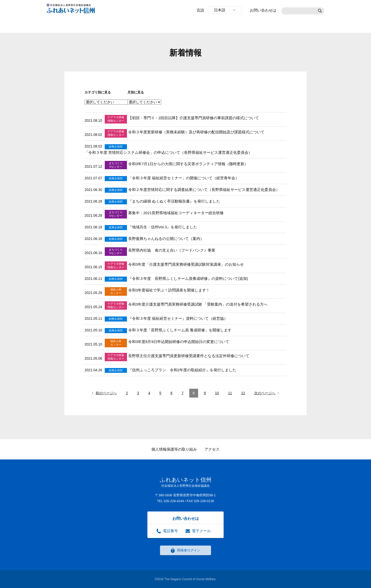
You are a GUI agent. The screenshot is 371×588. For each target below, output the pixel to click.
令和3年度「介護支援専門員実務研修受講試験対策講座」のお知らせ (186, 264)
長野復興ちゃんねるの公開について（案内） (166, 239)
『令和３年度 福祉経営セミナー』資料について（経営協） (178, 318)
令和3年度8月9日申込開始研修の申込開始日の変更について (179, 342)
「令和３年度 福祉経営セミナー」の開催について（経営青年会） (184, 178)
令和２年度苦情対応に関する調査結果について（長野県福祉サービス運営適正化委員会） (204, 190)
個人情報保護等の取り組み (174, 449)
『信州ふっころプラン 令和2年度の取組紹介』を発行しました (182, 370)
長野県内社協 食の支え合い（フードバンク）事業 (172, 250)
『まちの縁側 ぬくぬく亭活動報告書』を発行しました (174, 201)
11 (230, 393)
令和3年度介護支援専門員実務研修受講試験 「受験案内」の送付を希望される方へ (198, 304)
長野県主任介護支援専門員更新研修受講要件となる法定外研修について (189, 356)
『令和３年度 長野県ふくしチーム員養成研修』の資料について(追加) (188, 278)
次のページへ (265, 393)
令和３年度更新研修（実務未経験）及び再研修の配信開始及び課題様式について (196, 132)
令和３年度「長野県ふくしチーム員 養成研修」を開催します (180, 330)
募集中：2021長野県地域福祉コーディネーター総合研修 (176, 213)
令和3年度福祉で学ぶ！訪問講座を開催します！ (169, 290)
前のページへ (106, 393)
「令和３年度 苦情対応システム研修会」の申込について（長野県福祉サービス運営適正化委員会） (168, 152)
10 (217, 393)
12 (243, 393)
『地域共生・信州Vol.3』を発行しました (163, 227)
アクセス (212, 449)
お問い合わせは (263, 10)
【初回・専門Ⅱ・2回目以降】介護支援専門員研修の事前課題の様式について (194, 118)
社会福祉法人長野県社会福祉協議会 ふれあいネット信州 (71, 9)
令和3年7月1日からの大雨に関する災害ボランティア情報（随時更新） (188, 164)
